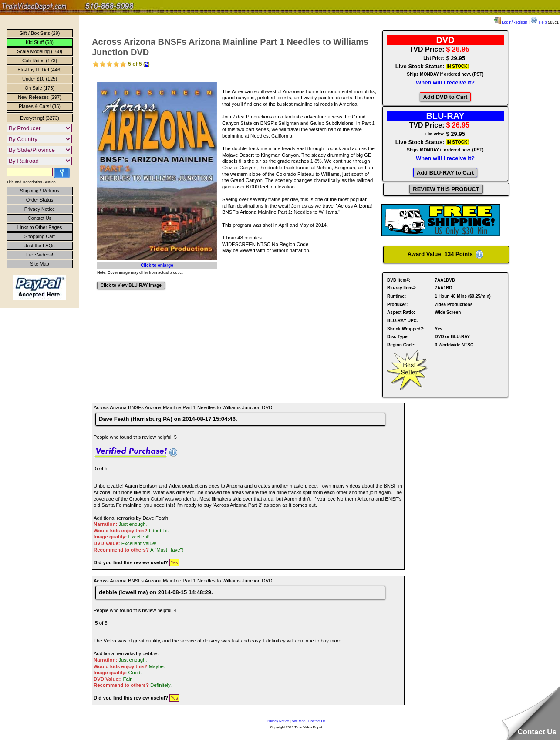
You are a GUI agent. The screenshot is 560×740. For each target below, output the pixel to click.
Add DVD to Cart (445, 97)
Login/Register (511, 22)
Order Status (40, 200)
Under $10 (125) (40, 79)
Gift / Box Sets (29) (40, 33)
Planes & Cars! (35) (40, 106)
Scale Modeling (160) (40, 51)
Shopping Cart (40, 236)
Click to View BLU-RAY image (131, 285)
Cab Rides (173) (40, 61)
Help (538, 22)
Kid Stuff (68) (40, 42)
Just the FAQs (39, 246)
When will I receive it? (445, 82)
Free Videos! (40, 255)
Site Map (39, 264)
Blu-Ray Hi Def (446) (39, 70)
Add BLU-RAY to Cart (445, 173)
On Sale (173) (40, 88)
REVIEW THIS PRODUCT (446, 189)
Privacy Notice (40, 209)
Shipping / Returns (40, 191)
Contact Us (40, 218)
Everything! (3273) (40, 118)
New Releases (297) (40, 97)
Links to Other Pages (40, 227)
